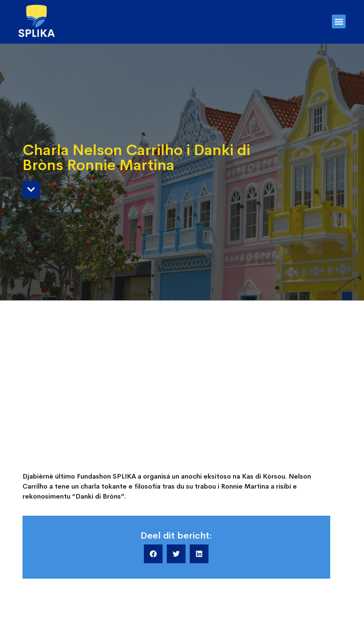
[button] (339, 21)
